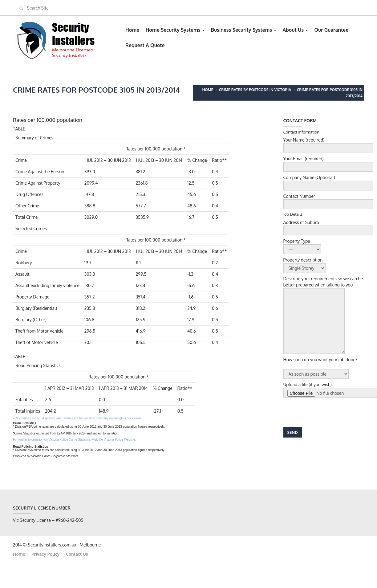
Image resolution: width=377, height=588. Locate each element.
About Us (295, 30)
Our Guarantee (331, 30)
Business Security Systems (244, 30)
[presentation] (330, 412)
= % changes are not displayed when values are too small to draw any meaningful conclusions (77, 418)
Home (132, 30)
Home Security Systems (175, 30)
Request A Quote (145, 45)
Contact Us (77, 554)
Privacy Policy (45, 554)
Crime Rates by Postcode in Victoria (255, 90)
